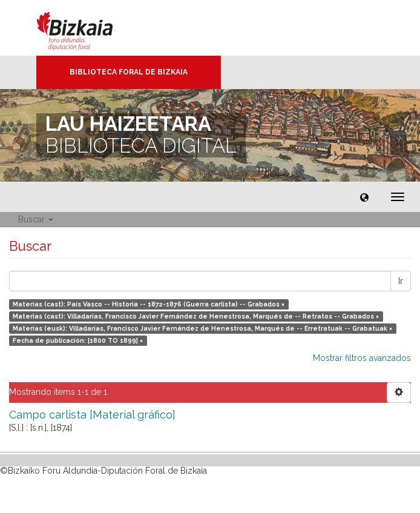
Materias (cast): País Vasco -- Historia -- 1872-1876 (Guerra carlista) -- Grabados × (149, 304)
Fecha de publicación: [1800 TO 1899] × (78, 340)
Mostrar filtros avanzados (362, 358)
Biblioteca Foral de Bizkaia (129, 72)
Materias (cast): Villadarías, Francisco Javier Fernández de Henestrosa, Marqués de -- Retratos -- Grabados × (196, 316)
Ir (401, 281)
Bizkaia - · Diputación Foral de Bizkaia (87, 28)
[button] (364, 197)
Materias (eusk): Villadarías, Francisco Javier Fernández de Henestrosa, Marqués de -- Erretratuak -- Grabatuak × (202, 328)
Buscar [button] (36, 219)
